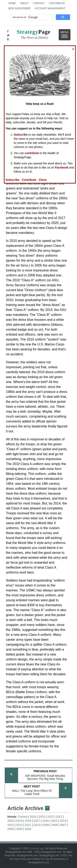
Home (12, 3)
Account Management (50, 8)
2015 (54, 821)
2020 (11, 821)
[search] (31, 17)
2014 (63, 821)
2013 (11, 825)
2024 (33, 817)
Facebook (62, 167)
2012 (19, 825)
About (24, 3)
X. (31, 172)
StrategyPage (37, 848)
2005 (19, 829)
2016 (45, 821)
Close (43, 180)
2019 (19, 821)
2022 (50, 817)
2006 (11, 829)
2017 (37, 821)
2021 (59, 817)
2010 (37, 825)
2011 (28, 825)
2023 (42, 817)
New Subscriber (19, 8)
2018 (28, 821)
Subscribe (21, 135)
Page (34, 35)
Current (23, 817)
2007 (63, 825)
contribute (32, 153)
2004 (28, 829)
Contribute (57, 3)
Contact (39, 3)
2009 (45, 825)
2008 (54, 825)
